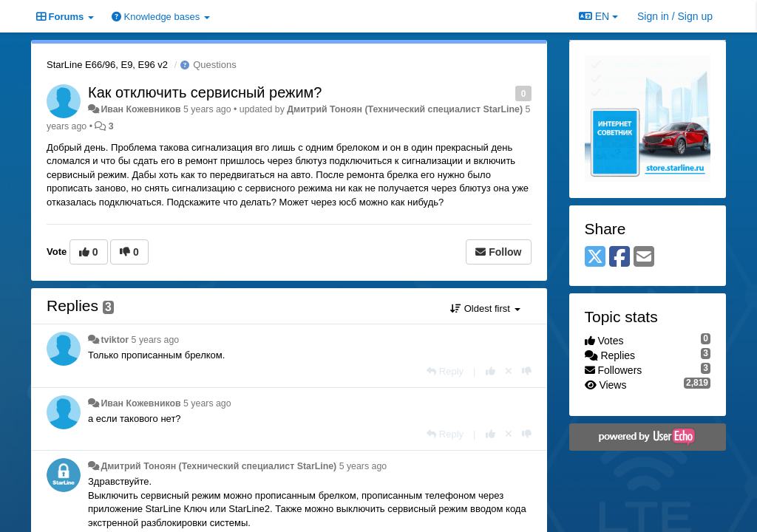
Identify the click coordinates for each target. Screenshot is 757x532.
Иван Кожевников (140, 109)
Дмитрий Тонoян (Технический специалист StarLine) (405, 109)
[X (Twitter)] (595, 258)
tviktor (115, 340)
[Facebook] (619, 258)
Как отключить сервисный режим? (205, 92)
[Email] (644, 258)
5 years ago (156, 340)
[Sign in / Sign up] (675, 16)
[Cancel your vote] (509, 371)
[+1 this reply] (490, 371)
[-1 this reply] (527, 371)
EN (598, 16)
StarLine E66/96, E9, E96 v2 (107, 65)
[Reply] (445, 371)
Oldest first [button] (485, 308)
